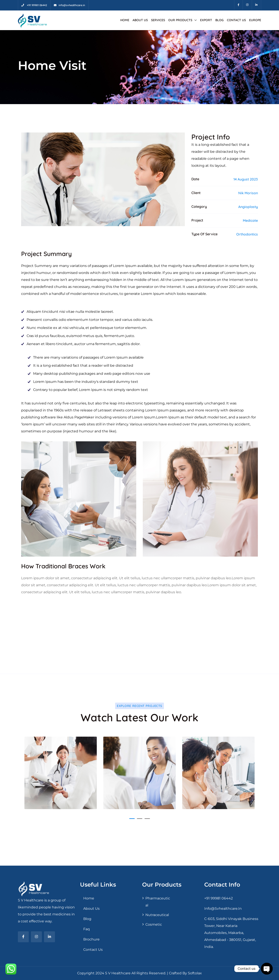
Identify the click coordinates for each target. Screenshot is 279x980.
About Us (140, 20)
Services (158, 20)
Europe (255, 20)
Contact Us (236, 20)
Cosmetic (154, 924)
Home (125, 20)
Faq (87, 929)
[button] (132, 819)
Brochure (91, 939)
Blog (219, 20)
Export (206, 20)
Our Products (180, 20)
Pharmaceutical (158, 902)
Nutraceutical (157, 915)
